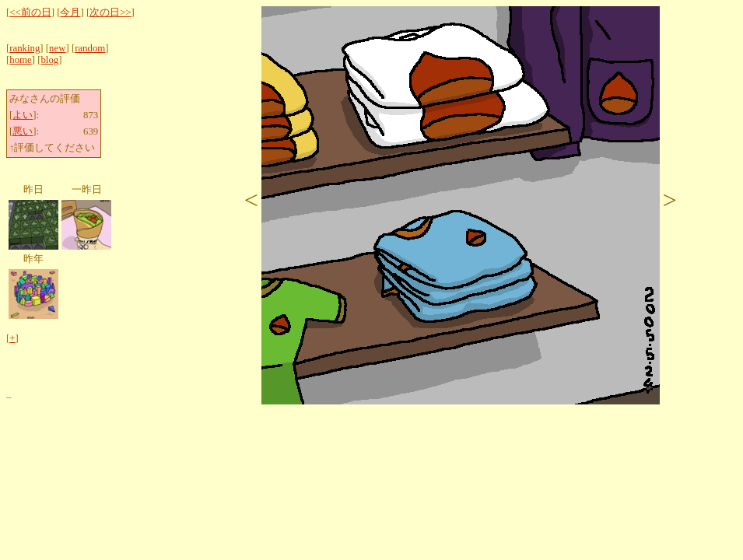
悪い (23, 131)
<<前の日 (30, 12)
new (57, 48)
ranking (25, 48)
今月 (70, 12)
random (90, 48)
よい (23, 115)
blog (49, 60)
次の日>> (110, 12)
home (20, 60)
